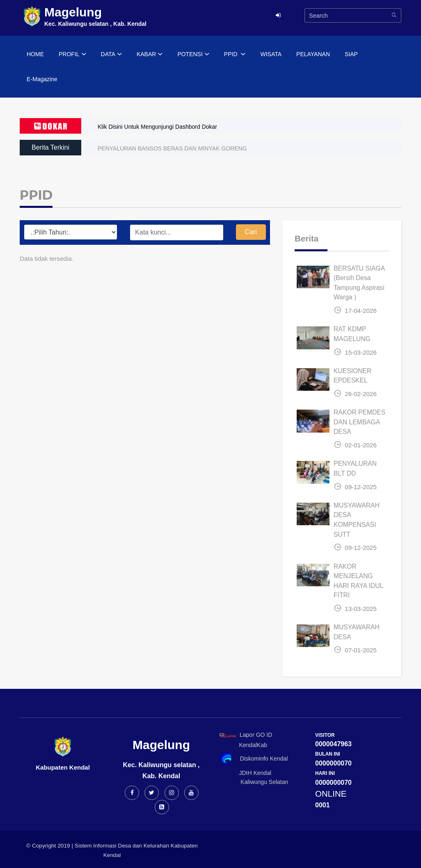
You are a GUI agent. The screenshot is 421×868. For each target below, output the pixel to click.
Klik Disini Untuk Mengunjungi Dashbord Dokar (157, 127)
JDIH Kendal (244, 773)
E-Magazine (42, 79)
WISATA (271, 54)
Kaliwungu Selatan (252, 782)
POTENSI (193, 55)
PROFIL (72, 55)
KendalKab (242, 745)
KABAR (150, 55)
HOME (35, 54)
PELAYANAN (313, 54)
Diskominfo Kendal (253, 759)
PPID (235, 55)
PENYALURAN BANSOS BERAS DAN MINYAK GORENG (172, 148)
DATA (111, 55)
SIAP (351, 54)
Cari (251, 232)
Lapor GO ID (245, 735)
